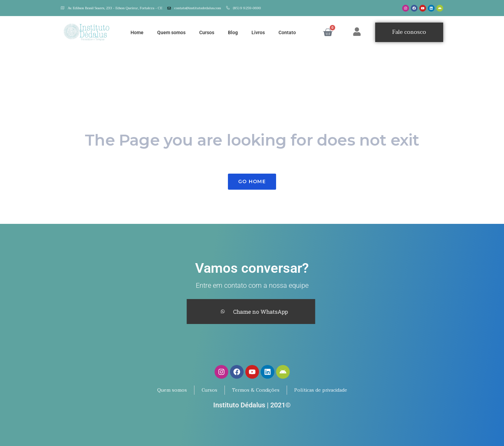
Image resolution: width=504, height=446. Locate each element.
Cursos (207, 32)
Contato (287, 32)
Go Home (252, 181)
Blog (233, 32)
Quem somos (171, 32)
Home (137, 32)
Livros (258, 32)
